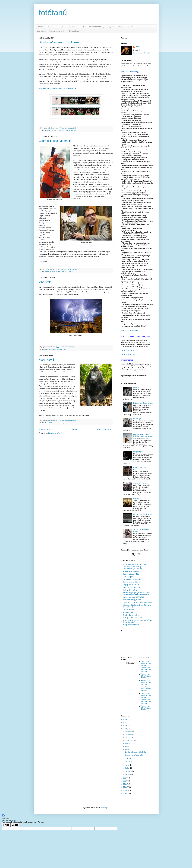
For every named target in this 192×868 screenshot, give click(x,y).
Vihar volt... (46, 282)
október (128, 737)
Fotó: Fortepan (128, 577)
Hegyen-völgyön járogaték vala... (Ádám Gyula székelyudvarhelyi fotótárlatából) (137, 594)
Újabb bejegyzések (46, 429)
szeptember (129, 740)
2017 (125, 722)
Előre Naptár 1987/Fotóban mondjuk (146, 689)
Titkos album (74, 31)
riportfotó (74, 130)
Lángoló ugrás (138, 452)
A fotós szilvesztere (140, 483)
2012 (125, 784)
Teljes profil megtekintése (142, 53)
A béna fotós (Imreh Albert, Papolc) (135, 564)
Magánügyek (138, 419)
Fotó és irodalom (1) (76, 27)
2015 (125, 729)
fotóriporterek (56, 271)
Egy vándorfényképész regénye (121, 27)
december (129, 731)
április (127, 768)
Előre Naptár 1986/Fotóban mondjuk (146, 682)
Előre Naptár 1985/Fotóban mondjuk (146, 676)
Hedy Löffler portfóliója (131, 590)
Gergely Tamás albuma (131, 585)
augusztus (129, 743)
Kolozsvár (59, 349)
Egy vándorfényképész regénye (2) (51, 31)
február (128, 774)
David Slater (49, 423)
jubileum (67, 130)
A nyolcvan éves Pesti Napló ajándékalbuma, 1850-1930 (133, 568)
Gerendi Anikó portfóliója (131, 582)
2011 (125, 787)
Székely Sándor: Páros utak (132, 618)
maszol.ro (91, 292)
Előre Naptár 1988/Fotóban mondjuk (146, 695)
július (127, 746)
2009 (125, 793)
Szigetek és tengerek (55, 27)
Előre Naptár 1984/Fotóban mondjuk (146, 670)
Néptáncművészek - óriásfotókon (60, 42)
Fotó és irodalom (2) (96, 27)
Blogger (106, 808)
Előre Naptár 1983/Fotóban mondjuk (146, 663)
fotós (138, 47)
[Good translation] (6, 825)
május (127, 765)
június (127, 750)
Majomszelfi (46, 360)
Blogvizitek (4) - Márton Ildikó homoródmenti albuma (143, 435)
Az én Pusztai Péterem (131, 571)
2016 (125, 725)
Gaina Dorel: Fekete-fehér (132, 579)
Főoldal (40, 27)
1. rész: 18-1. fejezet (127, 350)
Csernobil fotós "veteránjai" (56, 141)
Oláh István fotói (128, 610)
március (128, 771)
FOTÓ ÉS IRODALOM (129, 72)
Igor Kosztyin (69, 271)
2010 (125, 790)
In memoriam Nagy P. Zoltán (133, 600)
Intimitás (136, 387)
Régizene (137, 499)
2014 (125, 778)
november (129, 734)
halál (63, 271)
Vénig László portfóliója (131, 625)
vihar (64, 349)
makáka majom (58, 423)
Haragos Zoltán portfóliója (132, 587)
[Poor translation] (15, 825)
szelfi (66, 423)
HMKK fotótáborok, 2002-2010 (133, 597)
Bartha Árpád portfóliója (131, 574)
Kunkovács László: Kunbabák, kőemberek (137, 603)
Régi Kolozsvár (128, 612)
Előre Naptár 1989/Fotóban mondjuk (146, 702)
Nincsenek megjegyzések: (68, 128)
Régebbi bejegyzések (105, 429)
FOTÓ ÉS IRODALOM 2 (129, 330)
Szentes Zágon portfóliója (132, 615)
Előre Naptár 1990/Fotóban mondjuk (146, 708)
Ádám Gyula (49, 130)
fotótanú (53, 13)
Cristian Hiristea (50, 349)
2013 (125, 781)
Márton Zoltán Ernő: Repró (143, 514)
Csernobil (48, 271)
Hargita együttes (59, 130)
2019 (125, 719)
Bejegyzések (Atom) (55, 433)
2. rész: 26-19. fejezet (128, 354)
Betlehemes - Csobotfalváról (143, 403)
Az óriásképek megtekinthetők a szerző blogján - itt (58, 88)
